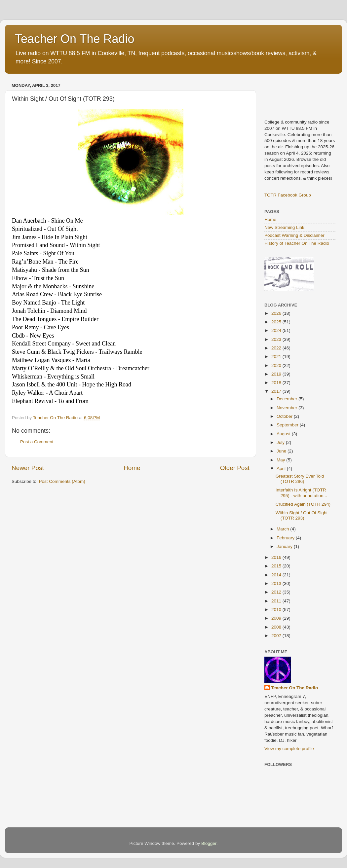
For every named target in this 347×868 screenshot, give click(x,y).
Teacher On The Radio (75, 39)
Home (132, 468)
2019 (277, 374)
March (283, 529)
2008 (277, 627)
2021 (277, 357)
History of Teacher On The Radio (297, 243)
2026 (277, 313)
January (285, 546)
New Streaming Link (284, 227)
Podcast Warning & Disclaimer (294, 235)
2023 (277, 339)
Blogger (209, 843)
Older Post (235, 468)
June (282, 451)
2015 (277, 566)
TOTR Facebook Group (288, 195)
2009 (277, 618)
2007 (277, 636)
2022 (277, 348)
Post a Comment (37, 442)
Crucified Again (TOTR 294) (303, 504)
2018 (277, 383)
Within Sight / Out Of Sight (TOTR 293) (302, 515)
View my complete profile (289, 749)
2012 (277, 592)
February (286, 538)
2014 (277, 575)
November (288, 408)
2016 (277, 557)
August (284, 434)
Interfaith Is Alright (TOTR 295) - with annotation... (301, 493)
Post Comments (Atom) (62, 481)
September (288, 425)
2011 (277, 601)
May (281, 460)
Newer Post (28, 468)
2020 (277, 365)
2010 (277, 610)
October (285, 416)
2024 (277, 330)
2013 (277, 583)
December (288, 399)
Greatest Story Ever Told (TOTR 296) (300, 479)
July (281, 442)
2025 (277, 322)
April (282, 469)
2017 (277, 391)
